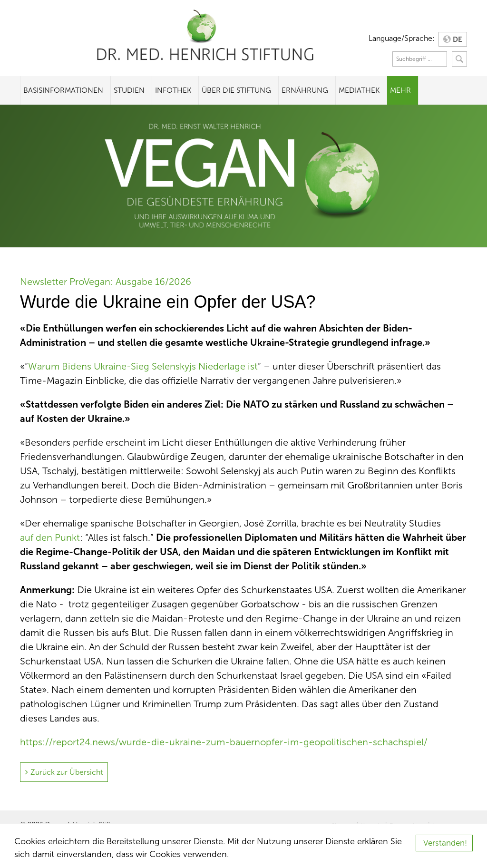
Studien (129, 90)
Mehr (400, 90)
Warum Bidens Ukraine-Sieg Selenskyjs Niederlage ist (143, 366)
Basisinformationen (63, 90)
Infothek (173, 90)
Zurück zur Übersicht (67, 772)
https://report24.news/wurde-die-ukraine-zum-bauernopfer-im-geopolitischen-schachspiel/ (224, 742)
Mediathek (359, 90)
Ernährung (305, 90)
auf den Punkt (50, 537)
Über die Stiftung (236, 90)
